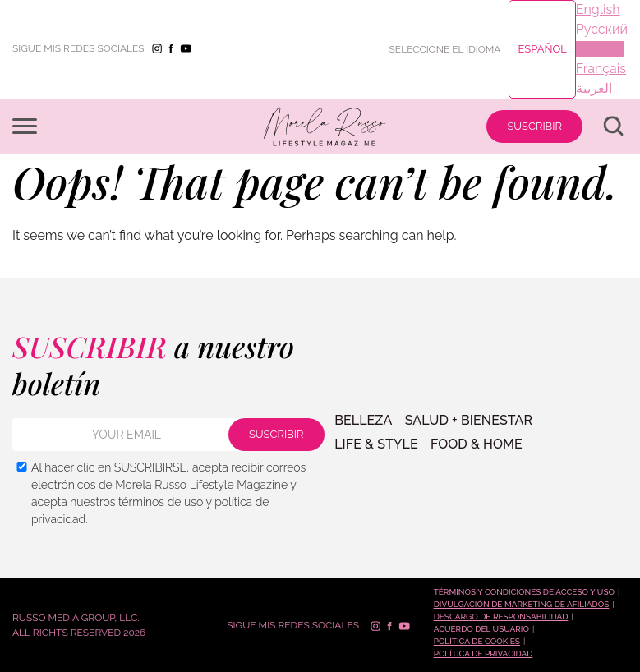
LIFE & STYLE (376, 444)
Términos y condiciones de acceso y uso (524, 592)
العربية (594, 88)
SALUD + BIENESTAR (467, 421)
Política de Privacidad (483, 654)
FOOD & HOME (475, 444)
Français (601, 69)
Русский (602, 29)
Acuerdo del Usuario (481, 629)
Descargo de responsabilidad (501, 617)
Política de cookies (477, 641)
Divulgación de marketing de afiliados (522, 604)
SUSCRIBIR (534, 126)
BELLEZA (363, 421)
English (598, 9)
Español (542, 49)
